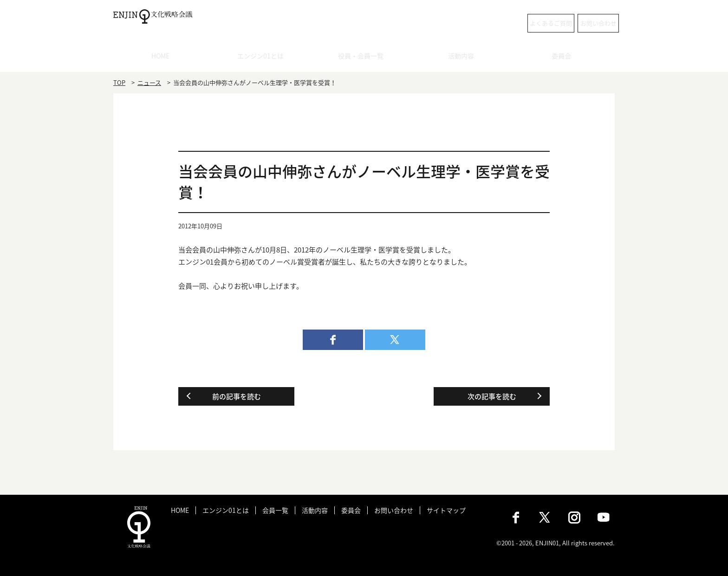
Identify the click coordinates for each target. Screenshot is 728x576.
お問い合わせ (578, 23)
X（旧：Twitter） (545, 518)
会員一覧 (275, 510)
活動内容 (464, 58)
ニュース (149, 82)
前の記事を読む (237, 396)
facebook (333, 340)
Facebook (516, 518)
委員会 (565, 58)
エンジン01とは (264, 58)
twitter (395, 340)
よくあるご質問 (497, 23)
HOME (164, 58)
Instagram (574, 518)
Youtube (604, 518)
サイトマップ (446, 510)
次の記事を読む (492, 396)
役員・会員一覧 (364, 58)
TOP (119, 82)
